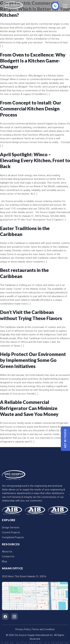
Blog (4, 561)
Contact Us (8, 556)
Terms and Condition (43, 629)
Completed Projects (13, 537)
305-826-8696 (55, 6)
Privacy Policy (23, 629)
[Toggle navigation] (65, 6)
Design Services (11, 527)
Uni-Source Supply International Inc (34, 635)
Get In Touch (65, 439)
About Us (7, 552)
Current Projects (11, 532)
